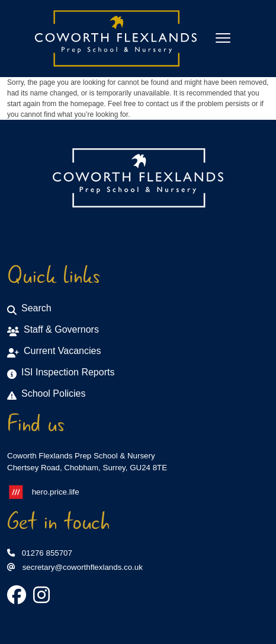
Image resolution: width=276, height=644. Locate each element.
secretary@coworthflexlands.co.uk (75, 567)
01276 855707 (40, 553)
